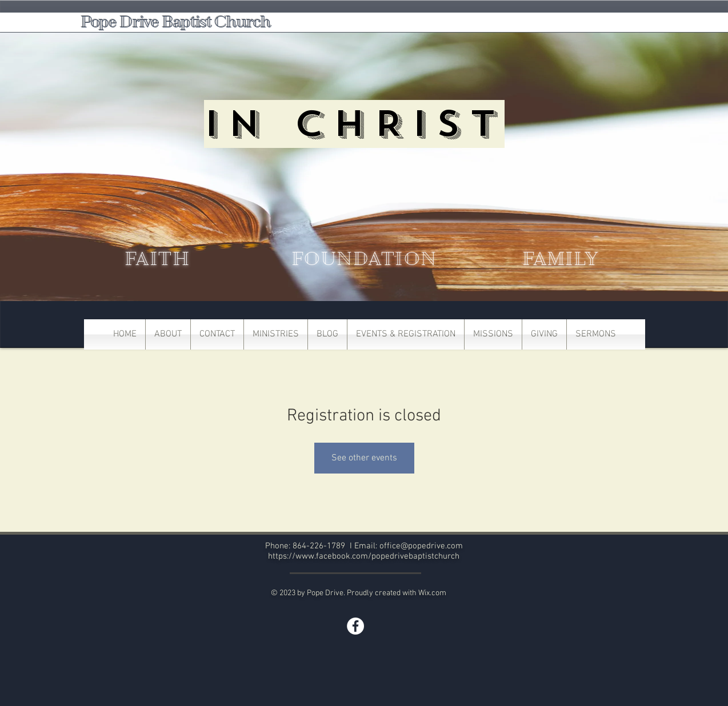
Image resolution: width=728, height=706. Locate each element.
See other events (364, 458)
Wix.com (432, 593)
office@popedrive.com (421, 546)
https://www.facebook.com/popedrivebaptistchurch (364, 556)
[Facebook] (355, 626)
